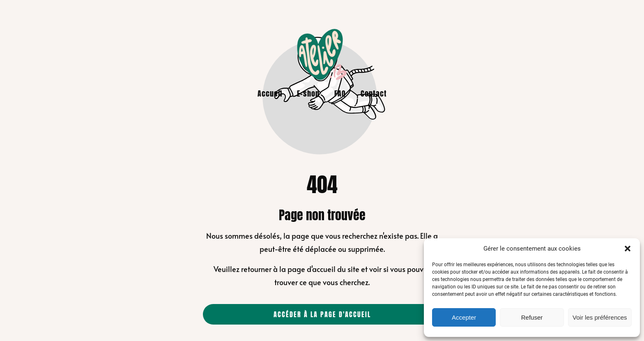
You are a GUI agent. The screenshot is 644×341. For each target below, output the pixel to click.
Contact (374, 93)
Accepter (464, 317)
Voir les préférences (600, 317)
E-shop (308, 93)
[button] (628, 249)
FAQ (340, 93)
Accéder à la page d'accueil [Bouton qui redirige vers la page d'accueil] (322, 314)
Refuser (532, 317)
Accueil (270, 93)
